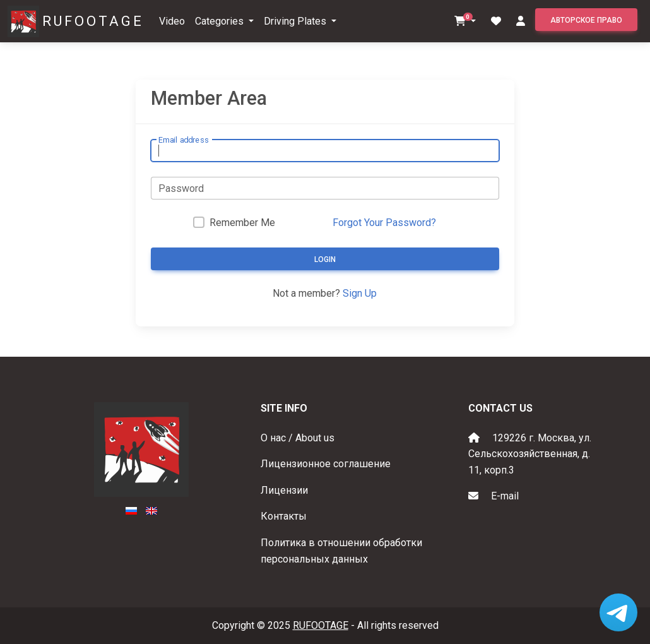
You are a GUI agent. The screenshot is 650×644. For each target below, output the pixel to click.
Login (325, 259)
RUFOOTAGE (93, 21)
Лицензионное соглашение (326, 464)
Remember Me (242, 223)
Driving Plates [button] (296, 21)
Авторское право (586, 20)
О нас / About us (298, 438)
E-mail (505, 496)
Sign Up (360, 293)
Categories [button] (221, 21)
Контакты (284, 516)
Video (172, 21)
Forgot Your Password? (384, 223)
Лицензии (284, 490)
